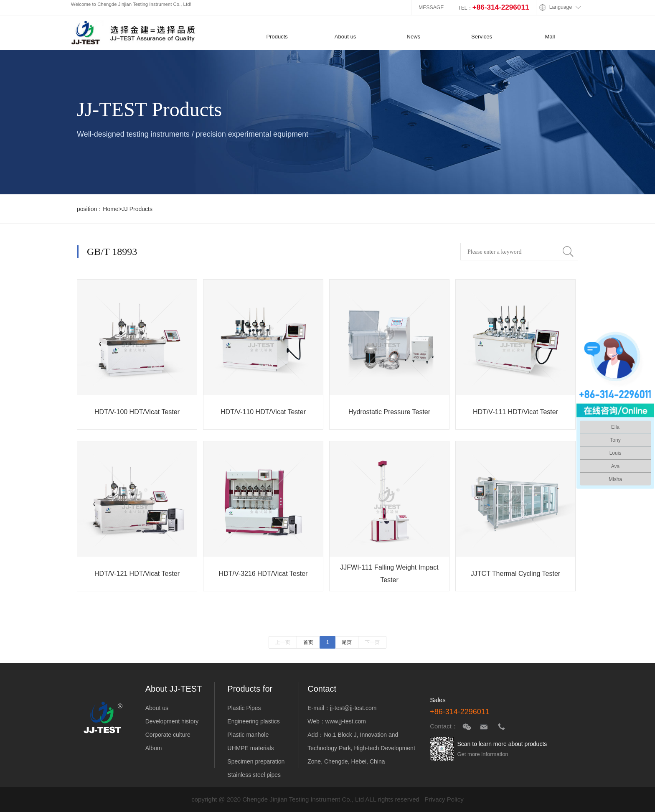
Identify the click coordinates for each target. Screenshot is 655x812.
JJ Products (137, 209)
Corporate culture (168, 735)
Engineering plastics (253, 721)
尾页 (347, 642)
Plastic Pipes (244, 708)
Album (154, 748)
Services (482, 37)
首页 (308, 642)
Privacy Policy (444, 799)
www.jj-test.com (346, 721)
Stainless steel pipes (254, 775)
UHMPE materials (250, 748)
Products (277, 37)
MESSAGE (431, 8)
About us (345, 37)
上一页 (283, 642)
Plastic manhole (248, 735)
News (413, 37)
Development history (172, 721)
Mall (550, 37)
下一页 (372, 642)
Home (110, 209)
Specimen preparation (256, 761)
